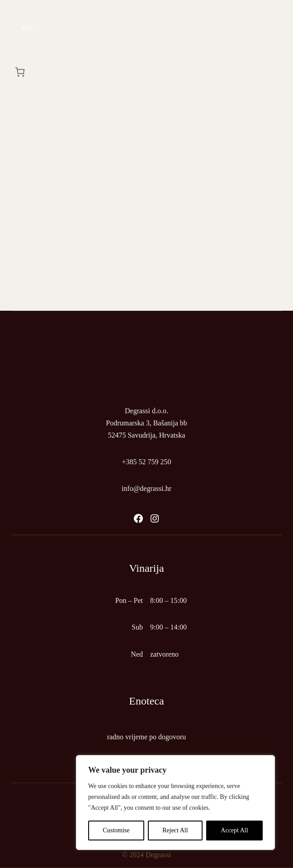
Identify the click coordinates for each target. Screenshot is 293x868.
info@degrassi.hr (146, 488)
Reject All (175, 830)
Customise (116, 830)
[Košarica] (20, 72)
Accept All (234, 830)
